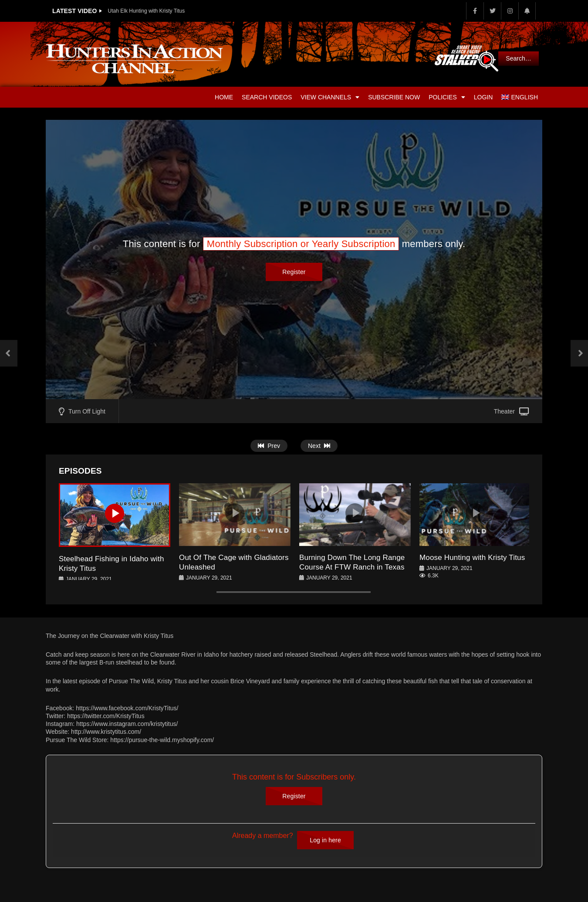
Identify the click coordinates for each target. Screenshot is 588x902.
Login (483, 97)
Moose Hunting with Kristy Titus (472, 558)
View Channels (330, 97)
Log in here (325, 840)
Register (294, 272)
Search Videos (267, 97)
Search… (518, 58)
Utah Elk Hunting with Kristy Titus (147, 11)
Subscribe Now (394, 97)
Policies (447, 97)
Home (224, 97)
